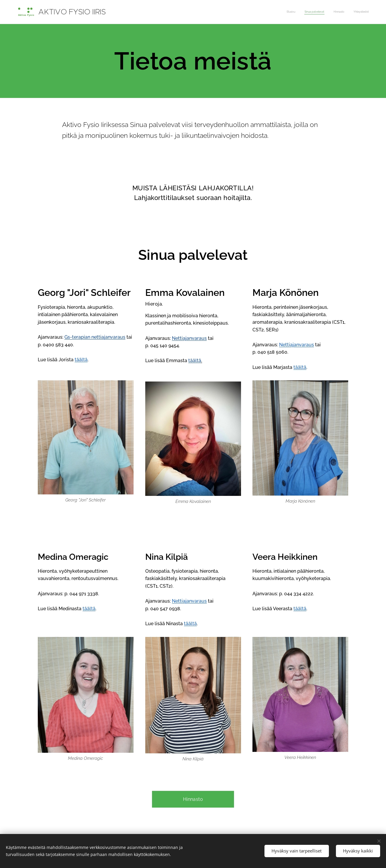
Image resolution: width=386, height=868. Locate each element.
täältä (195, 361)
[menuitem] (342, 12)
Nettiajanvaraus (189, 338)
